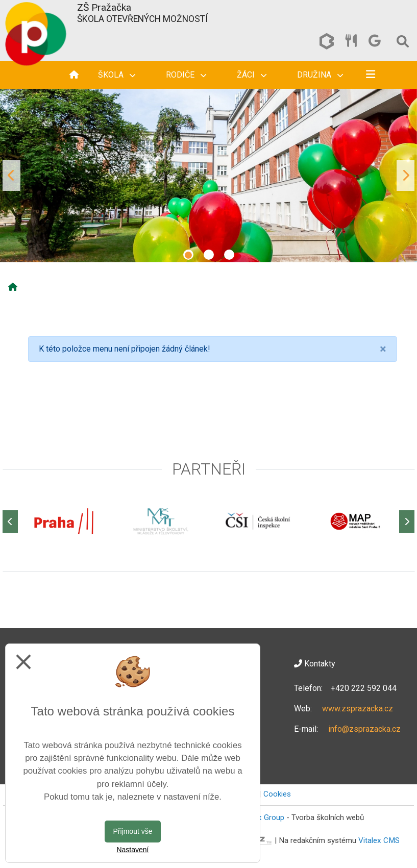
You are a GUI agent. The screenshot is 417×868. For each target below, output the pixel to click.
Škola (117, 75)
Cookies (277, 794)
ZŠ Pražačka (104, 7)
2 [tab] (209, 255)
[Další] (407, 521)
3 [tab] (229, 255)
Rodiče (186, 75)
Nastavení (132, 850)
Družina (320, 75)
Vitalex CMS (379, 840)
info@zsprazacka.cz (364, 729)
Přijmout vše (132, 831)
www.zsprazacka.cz (358, 709)
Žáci (252, 75)
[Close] (383, 349)
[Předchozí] (10, 521)
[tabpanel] (208, 176)
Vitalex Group (262, 817)
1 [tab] (188, 255)
